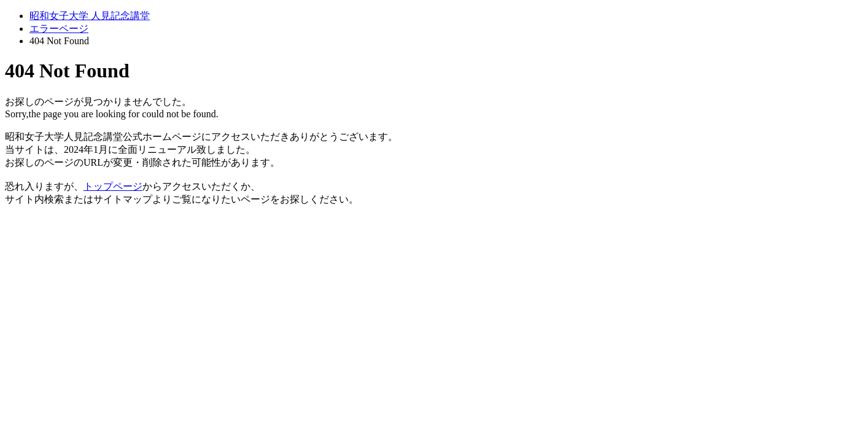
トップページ (113, 186)
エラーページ (59, 29)
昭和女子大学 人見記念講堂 (90, 16)
